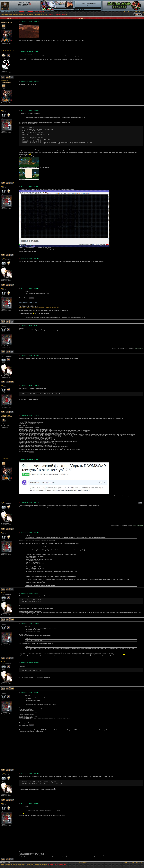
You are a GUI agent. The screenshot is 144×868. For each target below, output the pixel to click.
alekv (3, 110)
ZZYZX (3, 258)
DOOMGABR (5, 21)
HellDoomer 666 (6, 415)
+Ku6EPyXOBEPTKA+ (8, 51)
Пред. (126, 12)
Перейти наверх (83, 863)
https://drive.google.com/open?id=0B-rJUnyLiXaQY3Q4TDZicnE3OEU (39, 308)
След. (142, 12)
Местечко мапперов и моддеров (23, 14)
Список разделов (7, 14)
